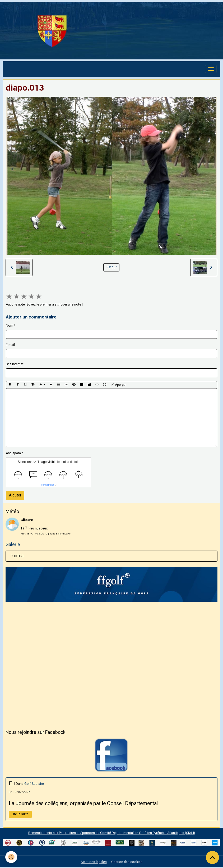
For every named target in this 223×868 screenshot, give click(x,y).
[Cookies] (11, 857)
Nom (10, 326)
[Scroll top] (212, 857)
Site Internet (15, 364)
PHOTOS (17, 556)
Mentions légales (94, 862)
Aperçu (118, 385)
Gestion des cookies (127, 862)
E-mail (10, 345)
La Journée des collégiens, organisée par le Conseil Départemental (83, 803)
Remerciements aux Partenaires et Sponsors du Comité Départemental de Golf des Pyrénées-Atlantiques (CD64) (112, 833)
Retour (111, 267)
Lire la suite (20, 814)
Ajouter (15, 495)
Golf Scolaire (34, 784)
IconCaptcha (47, 485)
